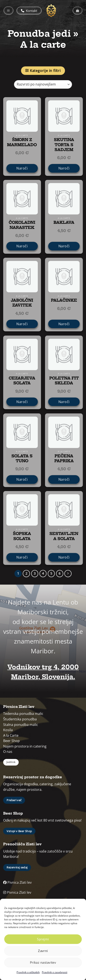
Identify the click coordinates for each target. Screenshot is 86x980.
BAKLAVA (64, 222)
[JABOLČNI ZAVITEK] (22, 277)
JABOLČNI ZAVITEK (22, 303)
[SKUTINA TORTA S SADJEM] (64, 116)
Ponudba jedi (39, 34)
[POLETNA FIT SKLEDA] (64, 354)
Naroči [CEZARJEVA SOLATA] (22, 402)
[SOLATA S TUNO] (22, 432)
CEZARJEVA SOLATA (22, 381)
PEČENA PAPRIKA (64, 458)
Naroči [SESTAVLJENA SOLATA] (64, 557)
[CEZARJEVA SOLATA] (22, 354)
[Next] (68, 574)
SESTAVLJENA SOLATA (64, 536)
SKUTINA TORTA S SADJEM (64, 145)
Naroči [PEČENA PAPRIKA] (64, 479)
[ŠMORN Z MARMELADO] (22, 116)
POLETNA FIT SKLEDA (64, 381)
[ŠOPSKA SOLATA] (22, 510)
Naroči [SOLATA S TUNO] (22, 479)
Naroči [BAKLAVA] (64, 246)
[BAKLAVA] (64, 199)
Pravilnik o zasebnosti (55, 972)
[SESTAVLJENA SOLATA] (64, 510)
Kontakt (29, 11)
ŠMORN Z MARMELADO (22, 142)
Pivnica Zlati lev (17, 882)
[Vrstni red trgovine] (43, 84)
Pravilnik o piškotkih (28, 972)
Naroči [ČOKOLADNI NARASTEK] (22, 246)
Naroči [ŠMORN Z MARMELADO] (22, 168)
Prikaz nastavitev (43, 962)
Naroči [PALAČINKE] (64, 324)
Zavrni (43, 951)
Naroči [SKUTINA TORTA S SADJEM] (64, 168)
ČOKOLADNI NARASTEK (22, 225)
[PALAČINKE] (64, 277)
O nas (8, 752)
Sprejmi (43, 939)
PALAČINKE (64, 300)
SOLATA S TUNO (22, 458)
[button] (8, 11)
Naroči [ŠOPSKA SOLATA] (22, 557)
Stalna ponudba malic (21, 725)
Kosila (8, 730)
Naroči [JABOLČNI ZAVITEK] (22, 324)
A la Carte (11, 735)
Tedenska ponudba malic (23, 714)
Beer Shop (11, 741)
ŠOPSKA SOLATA (22, 536)
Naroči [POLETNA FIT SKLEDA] (64, 402)
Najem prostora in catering (25, 746)
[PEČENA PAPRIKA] (64, 432)
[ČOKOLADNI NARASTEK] (22, 199)
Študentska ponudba (20, 719)
